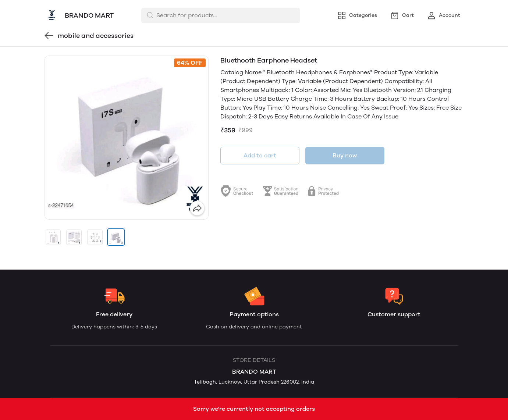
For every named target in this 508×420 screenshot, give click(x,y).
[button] (53, 237)
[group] (127, 138)
